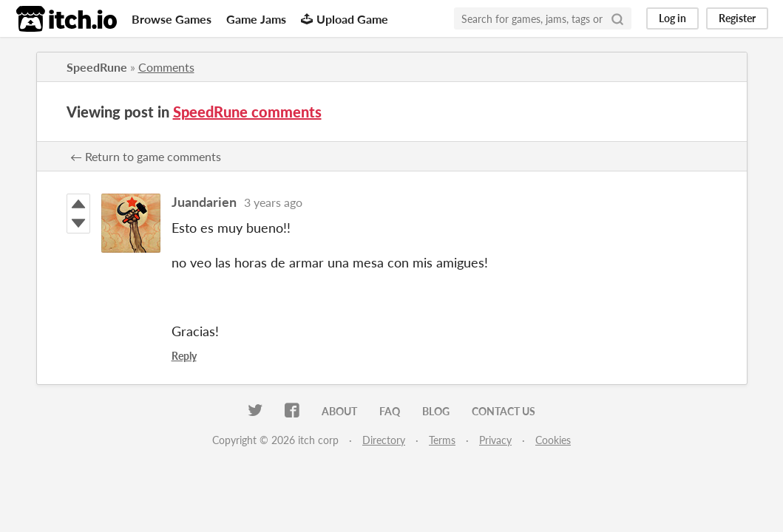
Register (737, 18)
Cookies (553, 440)
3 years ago (273, 202)
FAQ (390, 411)
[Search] (617, 18)
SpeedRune (97, 67)
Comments (166, 67)
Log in (672, 18)
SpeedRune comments (247, 112)
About (339, 411)
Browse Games (172, 19)
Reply (184, 356)
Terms (442, 440)
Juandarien (204, 202)
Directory (384, 440)
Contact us (504, 411)
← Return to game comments (146, 156)
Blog (436, 411)
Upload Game (345, 19)
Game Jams (256, 19)
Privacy (495, 440)
